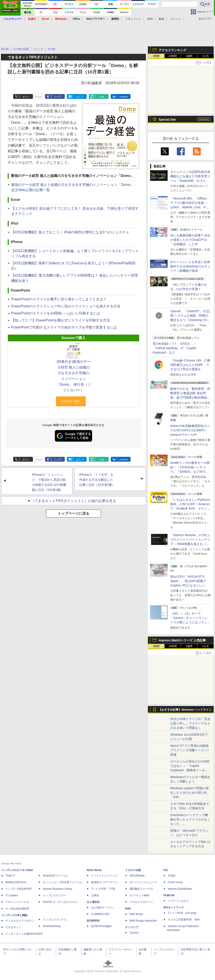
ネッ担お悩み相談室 (17, 909)
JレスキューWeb (139, 895)
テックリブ (132, 927)
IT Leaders (12, 895)
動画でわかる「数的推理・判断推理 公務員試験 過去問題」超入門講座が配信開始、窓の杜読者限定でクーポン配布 (190, 397)
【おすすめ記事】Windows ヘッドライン (185, 710)
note (102, 97)
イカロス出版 (133, 870)
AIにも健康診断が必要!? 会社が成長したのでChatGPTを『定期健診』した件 (190, 240)
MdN (128, 909)
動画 (161, 19)
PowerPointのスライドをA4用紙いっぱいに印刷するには (56, 313)
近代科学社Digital (101, 926)
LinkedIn (124, 97)
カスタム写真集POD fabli (184, 920)
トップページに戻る (73, 513)
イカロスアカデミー (141, 902)
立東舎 (95, 895)
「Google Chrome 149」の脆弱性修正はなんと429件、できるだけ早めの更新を (190, 365)
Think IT (10, 876)
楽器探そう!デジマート (105, 882)
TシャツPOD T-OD (103, 889)
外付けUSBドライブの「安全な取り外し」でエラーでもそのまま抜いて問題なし (190, 723)
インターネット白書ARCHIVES (24, 934)
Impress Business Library (58, 889)
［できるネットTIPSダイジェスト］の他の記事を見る (73, 501)
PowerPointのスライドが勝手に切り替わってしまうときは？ (59, 299)
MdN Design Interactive (143, 921)
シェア (58, 97)
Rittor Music (94, 870)
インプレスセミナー (55, 895)
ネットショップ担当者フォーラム (63, 882)
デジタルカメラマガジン (20, 921)
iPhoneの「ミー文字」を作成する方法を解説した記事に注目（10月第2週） (97, 480)
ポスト (26, 97)
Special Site (167, 120)
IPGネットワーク (174, 907)
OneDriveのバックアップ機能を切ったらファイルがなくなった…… (190, 819)
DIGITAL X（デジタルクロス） (61, 902)
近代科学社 (93, 921)
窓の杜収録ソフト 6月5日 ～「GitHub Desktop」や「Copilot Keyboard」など (174, 348)
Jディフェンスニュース (143, 882)
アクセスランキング (172, 50)
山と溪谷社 (93, 902)
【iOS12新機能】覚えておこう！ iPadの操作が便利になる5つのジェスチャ (70, 232)
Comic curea (175, 882)
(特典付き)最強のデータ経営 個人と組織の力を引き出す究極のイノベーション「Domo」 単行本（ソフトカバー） (73, 376)
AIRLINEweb (137, 876)
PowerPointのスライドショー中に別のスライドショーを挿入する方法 (66, 306)
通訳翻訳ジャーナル (141, 889)
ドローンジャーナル (17, 902)
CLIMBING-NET (100, 914)
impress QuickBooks (180, 889)
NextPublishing (52, 926)
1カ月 (206, 56)
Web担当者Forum (16, 882)
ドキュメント (133, 19)
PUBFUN (169, 895)
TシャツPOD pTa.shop (182, 913)
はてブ (80, 97)
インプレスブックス (55, 920)
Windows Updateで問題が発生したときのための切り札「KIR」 (190, 793)
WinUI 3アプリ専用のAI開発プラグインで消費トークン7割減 (190, 750)
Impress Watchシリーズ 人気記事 (182, 640)
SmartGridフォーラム (55, 876)
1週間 (189, 56)
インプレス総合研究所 (19, 889)
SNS (150, 19)
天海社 (172, 876)
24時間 (173, 56)
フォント (176, 19)
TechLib (134, 933)
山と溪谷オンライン (103, 907)
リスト (39, 97)
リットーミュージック (104, 876)
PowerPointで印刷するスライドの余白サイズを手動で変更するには (64, 327)
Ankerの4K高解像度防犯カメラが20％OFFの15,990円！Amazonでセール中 (190, 430)
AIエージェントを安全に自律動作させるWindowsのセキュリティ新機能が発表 (190, 266)
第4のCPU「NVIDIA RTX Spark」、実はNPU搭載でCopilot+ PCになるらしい (188, 581)
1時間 (156, 56)
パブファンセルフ (178, 901)
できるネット (13, 927)
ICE (166, 870)
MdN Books (136, 914)
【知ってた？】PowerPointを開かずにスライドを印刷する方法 (61, 320)
